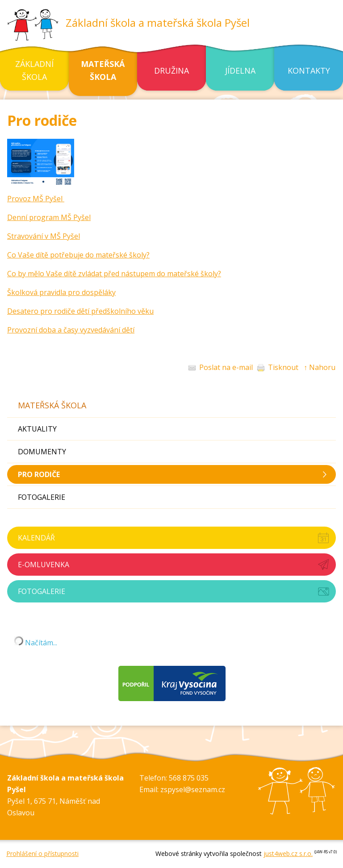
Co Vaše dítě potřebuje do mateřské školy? (78, 255)
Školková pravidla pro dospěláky (61, 292)
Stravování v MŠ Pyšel (44, 236)
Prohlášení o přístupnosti (42, 853)
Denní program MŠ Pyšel (49, 217)
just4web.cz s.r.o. (288, 853)
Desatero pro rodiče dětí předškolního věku (80, 311)
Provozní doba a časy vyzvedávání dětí (71, 330)
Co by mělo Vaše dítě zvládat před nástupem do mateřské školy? (114, 274)
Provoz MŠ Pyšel (36, 199)
